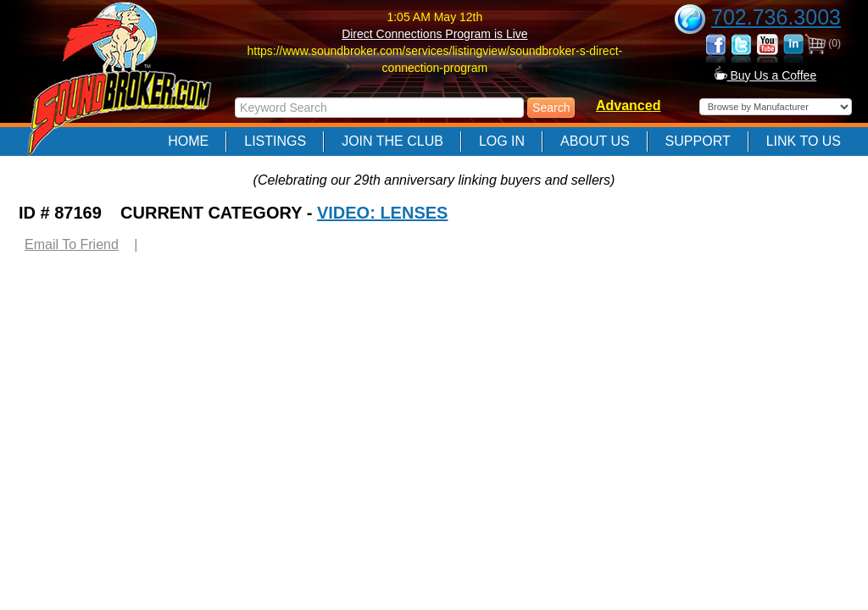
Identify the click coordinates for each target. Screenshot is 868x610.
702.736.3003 (776, 17)
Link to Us (804, 141)
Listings (275, 141)
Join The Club (392, 141)
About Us (595, 141)
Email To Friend (72, 244)
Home (188, 141)
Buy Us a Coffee (766, 75)
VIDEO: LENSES (382, 213)
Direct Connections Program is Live (434, 34)
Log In (502, 141)
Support (698, 141)
